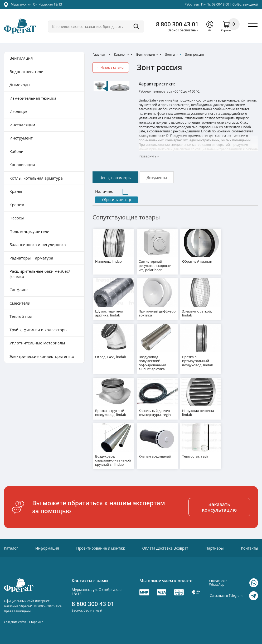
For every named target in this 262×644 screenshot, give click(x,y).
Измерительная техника (33, 98)
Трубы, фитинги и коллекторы (38, 330)
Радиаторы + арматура (31, 258)
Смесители (20, 303)
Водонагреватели (26, 71)
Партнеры (214, 547)
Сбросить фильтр (117, 200)
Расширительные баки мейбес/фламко (40, 274)
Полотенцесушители (30, 231)
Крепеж (17, 205)
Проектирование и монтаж (101, 547)
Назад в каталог (113, 67)
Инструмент (21, 138)
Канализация (22, 165)
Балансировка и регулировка (38, 244)
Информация (47, 547)
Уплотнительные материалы (37, 343)
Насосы (17, 218)
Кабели (16, 151)
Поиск (136, 27)
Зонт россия (194, 54)
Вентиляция (146, 54)
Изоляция (19, 111)
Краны (16, 191)
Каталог (120, 54)
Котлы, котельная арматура (36, 178)
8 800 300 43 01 (177, 24)
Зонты (170, 54)
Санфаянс (19, 290)
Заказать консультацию (219, 506)
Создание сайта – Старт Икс (23, 621)
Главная (99, 54)
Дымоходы (20, 85)
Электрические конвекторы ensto (42, 356)
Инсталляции (22, 125)
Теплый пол (21, 316)
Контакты (249, 547)
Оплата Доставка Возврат (165, 547)
